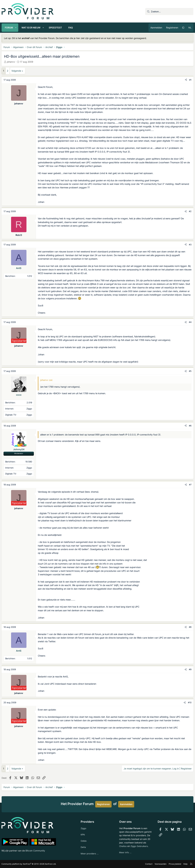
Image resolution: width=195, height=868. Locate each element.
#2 (190, 211)
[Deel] (186, 80)
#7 (190, 485)
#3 (190, 245)
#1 (190, 80)
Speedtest (55, 28)
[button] (16, 28)
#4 (190, 322)
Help (185, 864)
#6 (190, 426)
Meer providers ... (90, 853)
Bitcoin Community (35, 850)
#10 (190, 702)
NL (190, 28)
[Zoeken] (169, 12)
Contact (149, 864)
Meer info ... (125, 852)
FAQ (71, 28)
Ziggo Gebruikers (140, 845)
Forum (9, 28)
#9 (190, 669)
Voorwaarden (160, 864)
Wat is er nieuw (31, 28)
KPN (83, 834)
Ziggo (84, 827)
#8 (190, 627)
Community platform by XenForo (29, 864)
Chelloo (123, 845)
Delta (83, 847)
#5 (190, 371)
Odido (84, 840)
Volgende (16, 71)
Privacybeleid (175, 864)
